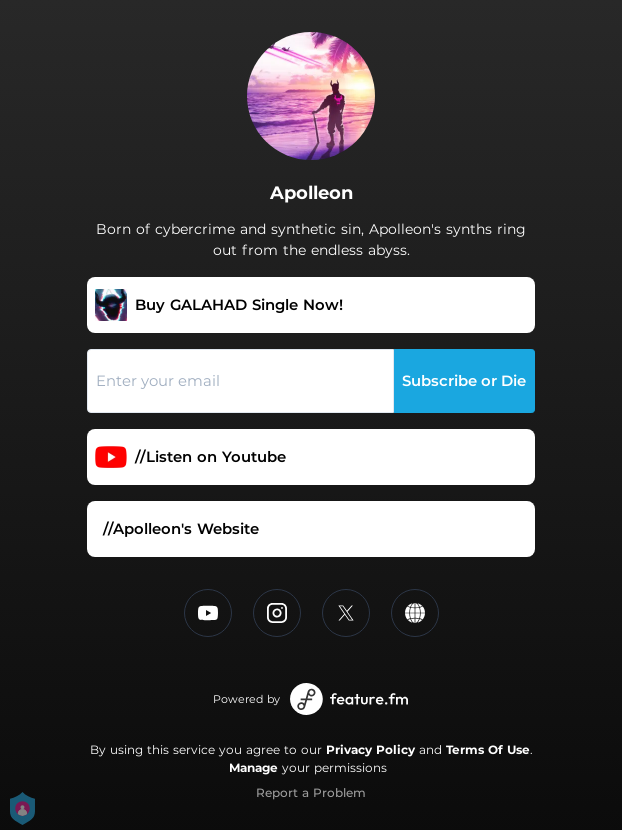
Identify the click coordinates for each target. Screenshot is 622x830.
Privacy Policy (370, 749)
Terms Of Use (488, 749)
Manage (253, 767)
